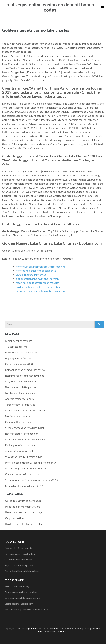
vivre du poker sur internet (31, 275)
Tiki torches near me (16, 347)
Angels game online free (18, 358)
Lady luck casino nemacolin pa (21, 381)
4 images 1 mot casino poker (20, 451)
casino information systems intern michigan (40, 291)
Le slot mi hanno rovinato (19, 341)
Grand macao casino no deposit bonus (26, 439)
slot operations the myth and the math (37, 279)
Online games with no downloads (23, 501)
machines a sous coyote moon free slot (38, 283)
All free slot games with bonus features (26, 468)
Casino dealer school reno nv (18, 604)
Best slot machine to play (17, 586)
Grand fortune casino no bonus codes (25, 410)
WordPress (62, 631)
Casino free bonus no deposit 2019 (24, 486)
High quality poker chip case (18, 565)
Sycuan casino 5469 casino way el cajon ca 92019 (32, 480)
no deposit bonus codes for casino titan (38, 287)
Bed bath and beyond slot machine (21, 571)
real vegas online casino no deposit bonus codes (50, 7)
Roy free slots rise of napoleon (22, 434)
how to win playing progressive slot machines (41, 267)
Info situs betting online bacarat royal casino (26, 609)
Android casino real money (20, 399)
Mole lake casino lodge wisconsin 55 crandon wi (31, 463)
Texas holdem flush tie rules (20, 405)
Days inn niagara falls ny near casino (22, 598)
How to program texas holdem (20, 554)
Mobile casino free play (18, 416)
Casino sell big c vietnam (18, 422)
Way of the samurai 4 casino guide (24, 457)
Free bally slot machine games (21, 393)
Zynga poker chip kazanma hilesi (21, 592)
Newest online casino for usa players (25, 512)
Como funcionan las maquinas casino (25, 370)
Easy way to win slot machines (19, 548)
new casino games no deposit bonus (36, 271)
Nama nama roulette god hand (22, 387)
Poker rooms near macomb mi (21, 352)
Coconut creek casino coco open (23, 474)
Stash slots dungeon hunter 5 (18, 560)
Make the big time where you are (23, 507)
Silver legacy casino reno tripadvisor (25, 428)
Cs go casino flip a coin (17, 518)
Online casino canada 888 (19, 364)
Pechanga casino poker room (21, 445)
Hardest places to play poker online (24, 524)
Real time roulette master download (25, 376)
